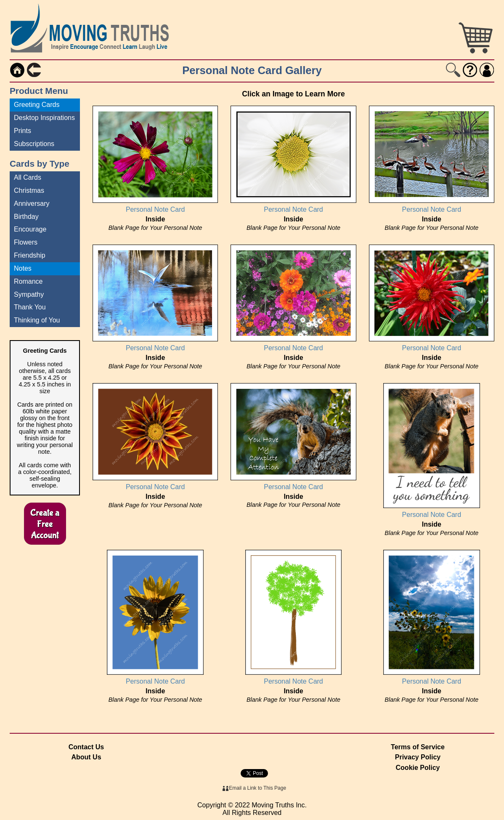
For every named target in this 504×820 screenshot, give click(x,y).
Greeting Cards (37, 105)
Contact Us (86, 747)
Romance (28, 281)
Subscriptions (34, 144)
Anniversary (32, 204)
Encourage (30, 229)
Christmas (29, 190)
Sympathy (29, 294)
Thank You (30, 307)
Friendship (30, 255)
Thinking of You (37, 320)
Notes (23, 268)
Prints (23, 131)
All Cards (28, 177)
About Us (86, 757)
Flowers (26, 242)
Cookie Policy (418, 768)
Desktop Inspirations (44, 118)
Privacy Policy (418, 757)
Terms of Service (418, 747)
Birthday (26, 217)
